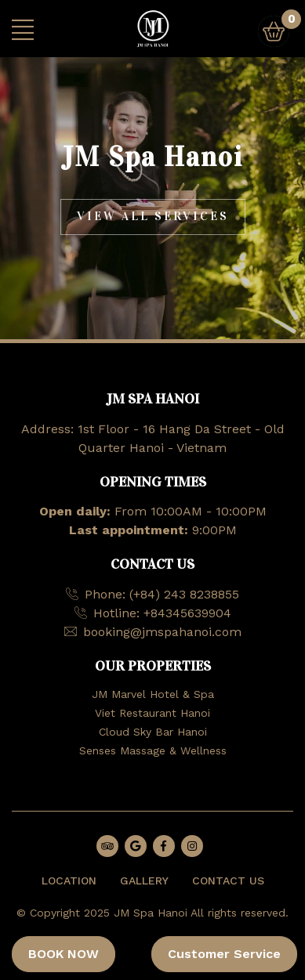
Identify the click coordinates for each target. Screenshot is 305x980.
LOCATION (69, 881)
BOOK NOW (64, 954)
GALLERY (144, 881)
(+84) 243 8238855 (184, 594)
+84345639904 (187, 613)
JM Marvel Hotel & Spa (153, 694)
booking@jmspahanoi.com (162, 632)
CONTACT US (228, 881)
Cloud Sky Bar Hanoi (153, 732)
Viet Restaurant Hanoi (152, 713)
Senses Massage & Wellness (153, 750)
